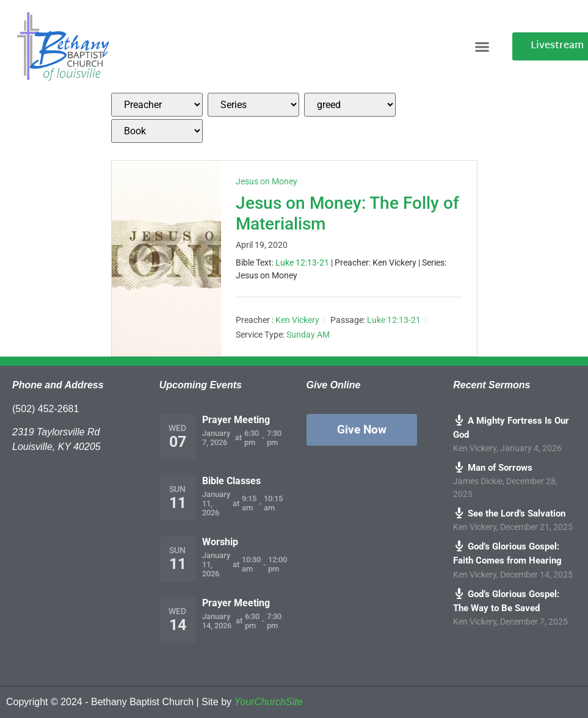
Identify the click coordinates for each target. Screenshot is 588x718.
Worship (220, 542)
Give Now (362, 430)
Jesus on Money (267, 181)
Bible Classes (231, 481)
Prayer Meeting (236, 420)
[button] (482, 46)
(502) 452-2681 (45, 409)
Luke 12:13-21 (302, 263)
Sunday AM (308, 335)
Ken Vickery (297, 320)
